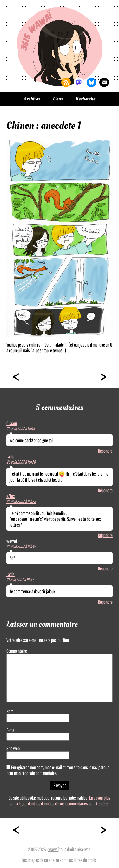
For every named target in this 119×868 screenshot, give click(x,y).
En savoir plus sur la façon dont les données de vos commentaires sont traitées (60, 801)
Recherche (85, 99)
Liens (58, 99)
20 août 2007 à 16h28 (21, 501)
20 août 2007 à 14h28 (21, 462)
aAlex (11, 496)
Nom (10, 711)
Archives (32, 99)
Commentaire (17, 651)
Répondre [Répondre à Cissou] (105, 451)
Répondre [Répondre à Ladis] (105, 490)
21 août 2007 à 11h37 (20, 580)
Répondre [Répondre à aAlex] (105, 535)
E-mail (11, 730)
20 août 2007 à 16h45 (21, 546)
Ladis (10, 457)
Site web (13, 748)
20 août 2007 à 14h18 (20, 429)
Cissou (12, 423)
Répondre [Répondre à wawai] (105, 568)
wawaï (53, 849)
